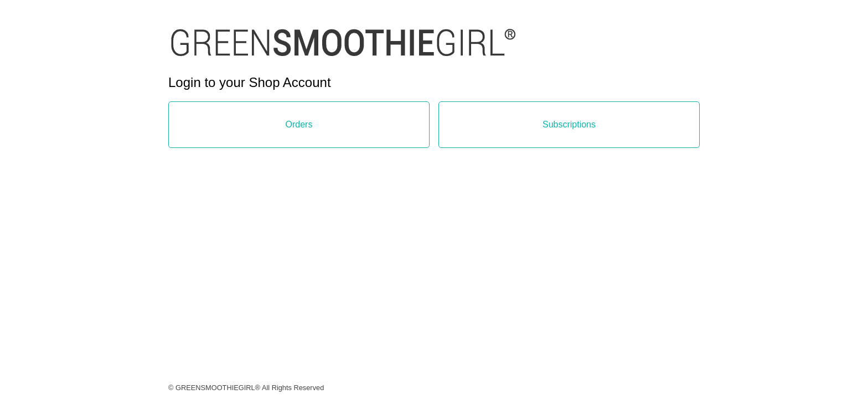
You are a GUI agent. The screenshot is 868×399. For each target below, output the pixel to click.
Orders (299, 124)
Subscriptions (569, 124)
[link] (343, 53)
